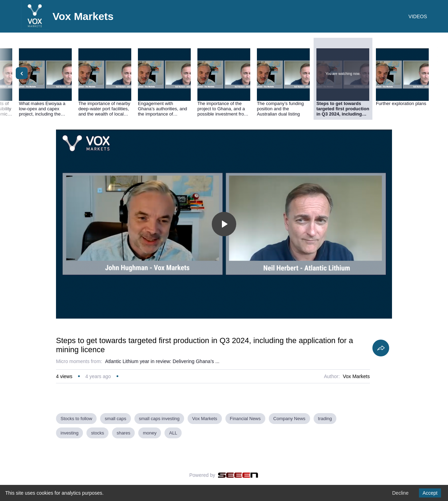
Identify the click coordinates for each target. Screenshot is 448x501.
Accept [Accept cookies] (430, 493)
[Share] (381, 348)
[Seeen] (238, 475)
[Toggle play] (224, 224)
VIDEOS (418, 16)
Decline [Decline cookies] (400, 493)
